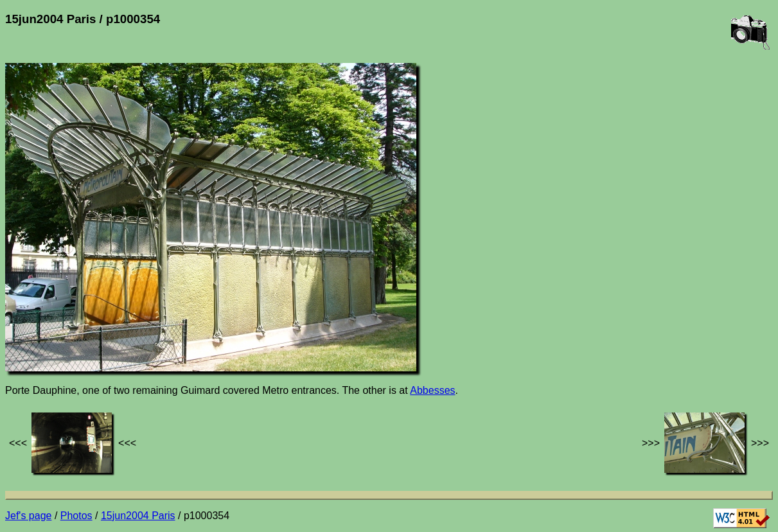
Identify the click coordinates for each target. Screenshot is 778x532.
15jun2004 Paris (138, 516)
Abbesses (432, 390)
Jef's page (28, 516)
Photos (76, 516)
